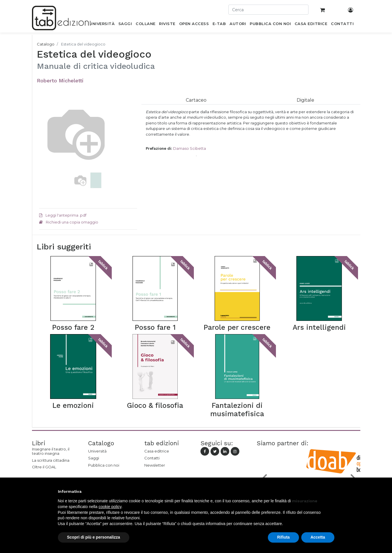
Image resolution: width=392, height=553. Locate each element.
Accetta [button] (318, 537)
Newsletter (155, 465)
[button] (47, 154)
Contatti (152, 458)
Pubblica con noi (104, 465)
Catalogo (46, 44)
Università (97, 451)
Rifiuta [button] (283, 537)
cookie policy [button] (110, 507)
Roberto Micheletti (60, 81)
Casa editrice (157, 451)
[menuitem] (102, 25)
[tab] (196, 100)
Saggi (94, 458)
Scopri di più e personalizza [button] (94, 537)
